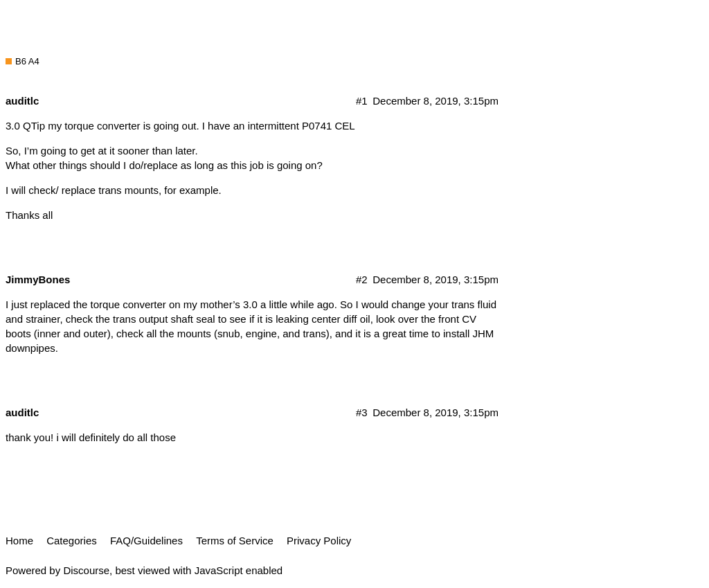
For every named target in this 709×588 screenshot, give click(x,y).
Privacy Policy (319, 541)
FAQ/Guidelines (146, 541)
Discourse (86, 570)
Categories (72, 541)
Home (19, 541)
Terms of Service (235, 541)
